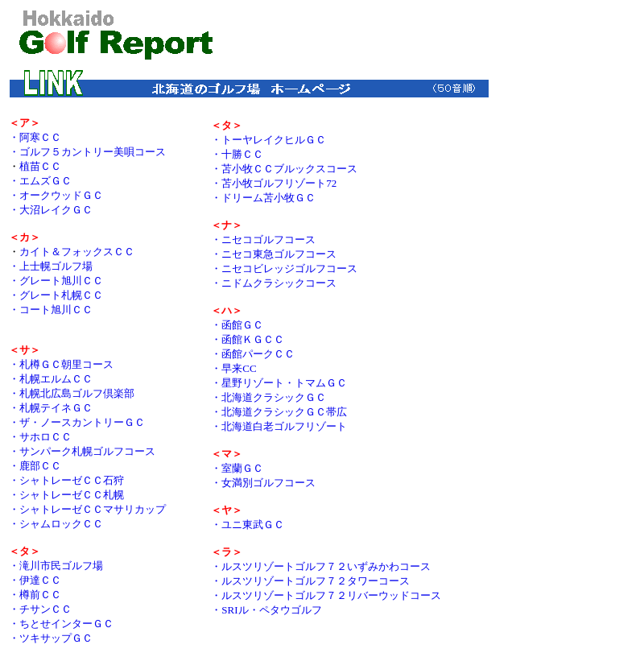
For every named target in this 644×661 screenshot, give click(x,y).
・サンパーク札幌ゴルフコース (82, 451)
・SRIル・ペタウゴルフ (266, 610)
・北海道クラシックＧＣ (268, 397)
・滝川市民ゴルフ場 (56, 566)
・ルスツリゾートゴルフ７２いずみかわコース (321, 566)
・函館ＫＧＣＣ (248, 339)
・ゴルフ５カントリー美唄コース (87, 152)
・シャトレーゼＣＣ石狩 (66, 480)
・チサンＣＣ (40, 609)
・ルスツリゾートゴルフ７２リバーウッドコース (326, 595)
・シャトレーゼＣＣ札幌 (66, 495)
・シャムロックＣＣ (56, 524)
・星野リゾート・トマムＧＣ (279, 383)
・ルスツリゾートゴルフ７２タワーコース (310, 581)
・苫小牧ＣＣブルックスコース (284, 169)
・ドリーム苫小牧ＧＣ (263, 198)
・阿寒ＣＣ (35, 137)
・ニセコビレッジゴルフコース (284, 269)
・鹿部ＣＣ (35, 466)
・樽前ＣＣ (35, 595)
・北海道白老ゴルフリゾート (279, 426)
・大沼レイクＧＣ (51, 210)
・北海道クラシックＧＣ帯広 (279, 412)
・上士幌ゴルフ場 (51, 266)
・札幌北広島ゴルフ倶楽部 (72, 393)
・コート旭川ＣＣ (51, 310)
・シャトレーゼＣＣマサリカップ (87, 509)
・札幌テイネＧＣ (51, 408)
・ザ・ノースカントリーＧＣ (77, 422)
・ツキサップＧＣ (51, 638)
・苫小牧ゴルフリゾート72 (274, 183)
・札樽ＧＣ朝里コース (61, 364)
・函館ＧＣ (237, 325)
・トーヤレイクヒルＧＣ (268, 140)
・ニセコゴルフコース (263, 240)
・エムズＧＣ (40, 181)
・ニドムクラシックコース (274, 283)
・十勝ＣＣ (237, 154)
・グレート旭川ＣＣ (56, 281)
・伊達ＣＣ (35, 580)
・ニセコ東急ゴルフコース (274, 254)
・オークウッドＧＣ (56, 195)
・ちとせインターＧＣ (61, 624)
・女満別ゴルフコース (263, 483)
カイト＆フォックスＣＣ (77, 252)
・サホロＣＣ (40, 437)
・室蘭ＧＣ (237, 468)
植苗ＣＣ (40, 166)
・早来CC (233, 368)
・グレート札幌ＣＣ (56, 295)
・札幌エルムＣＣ (51, 379)
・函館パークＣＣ (253, 354)
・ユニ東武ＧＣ (248, 525)
